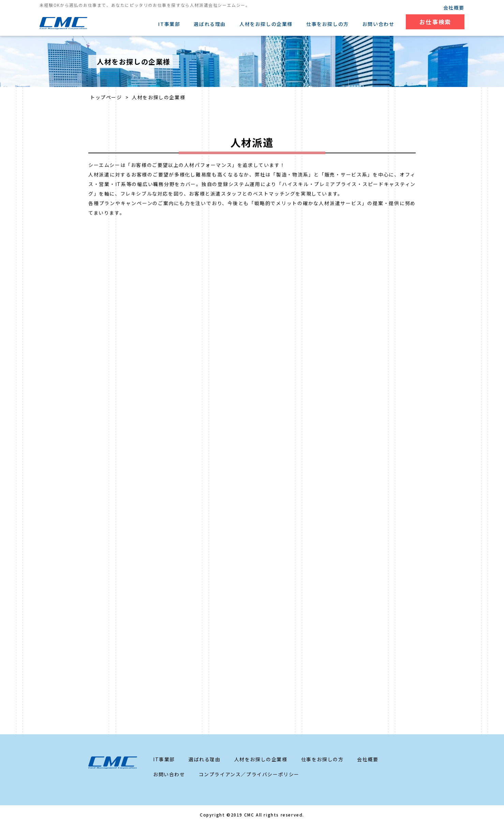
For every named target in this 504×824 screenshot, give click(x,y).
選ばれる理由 (209, 24)
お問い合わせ (378, 24)
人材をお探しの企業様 (266, 24)
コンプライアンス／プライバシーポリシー (249, 774)
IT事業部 (169, 24)
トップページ (106, 97)
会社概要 (454, 8)
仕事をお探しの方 (327, 24)
